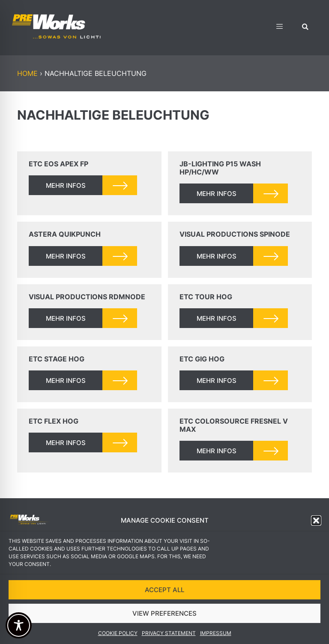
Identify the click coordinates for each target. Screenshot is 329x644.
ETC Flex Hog (54, 421)
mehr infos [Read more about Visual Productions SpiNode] (217, 256)
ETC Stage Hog (57, 359)
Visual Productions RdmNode (87, 297)
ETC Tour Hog (206, 297)
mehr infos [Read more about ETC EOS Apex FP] (66, 185)
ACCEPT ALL (164, 590)
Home (27, 73)
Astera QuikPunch (65, 234)
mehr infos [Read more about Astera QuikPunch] (66, 256)
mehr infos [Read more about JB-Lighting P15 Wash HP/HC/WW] (217, 194)
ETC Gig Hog (202, 359)
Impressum (216, 633)
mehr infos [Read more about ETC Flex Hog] (66, 443)
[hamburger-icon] (280, 28)
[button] (316, 521)
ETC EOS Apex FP (58, 164)
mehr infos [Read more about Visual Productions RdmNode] (66, 318)
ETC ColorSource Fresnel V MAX (234, 425)
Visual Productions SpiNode (235, 234)
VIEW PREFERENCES (164, 613)
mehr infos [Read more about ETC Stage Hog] (66, 381)
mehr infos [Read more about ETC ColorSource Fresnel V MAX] (217, 451)
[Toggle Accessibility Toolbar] (19, 625)
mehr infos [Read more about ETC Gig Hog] (217, 381)
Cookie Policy (118, 633)
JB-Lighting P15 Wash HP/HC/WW (220, 168)
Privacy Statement (169, 633)
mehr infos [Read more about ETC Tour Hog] (217, 318)
